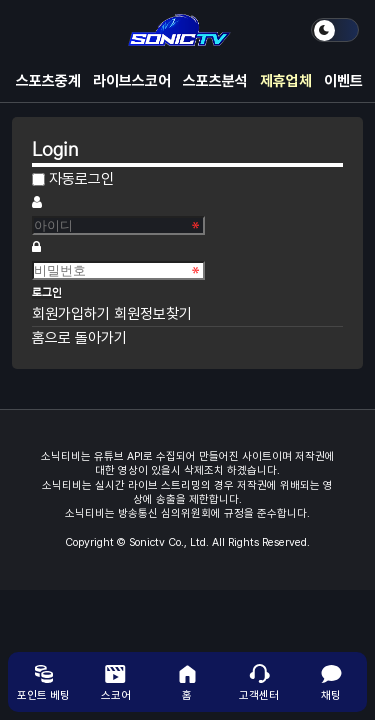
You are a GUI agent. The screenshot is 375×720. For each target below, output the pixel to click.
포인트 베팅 (43, 682)
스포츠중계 (48, 81)
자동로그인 (81, 179)
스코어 (116, 682)
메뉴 (32, 30)
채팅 (331, 682)
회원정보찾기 (153, 314)
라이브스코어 (132, 81)
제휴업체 (286, 81)
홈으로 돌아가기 (79, 338)
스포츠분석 (215, 81)
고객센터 (259, 682)
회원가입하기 (73, 314)
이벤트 (343, 81)
